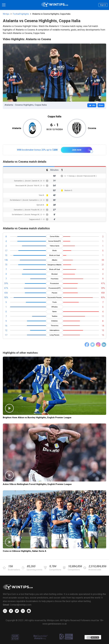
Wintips (6, 14)
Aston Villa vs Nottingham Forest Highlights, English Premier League (37, 484)
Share (101, 105)
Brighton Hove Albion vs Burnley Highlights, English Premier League (37, 418)
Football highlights (21, 14)
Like (92, 105)
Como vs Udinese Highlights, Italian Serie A (25, 551)
